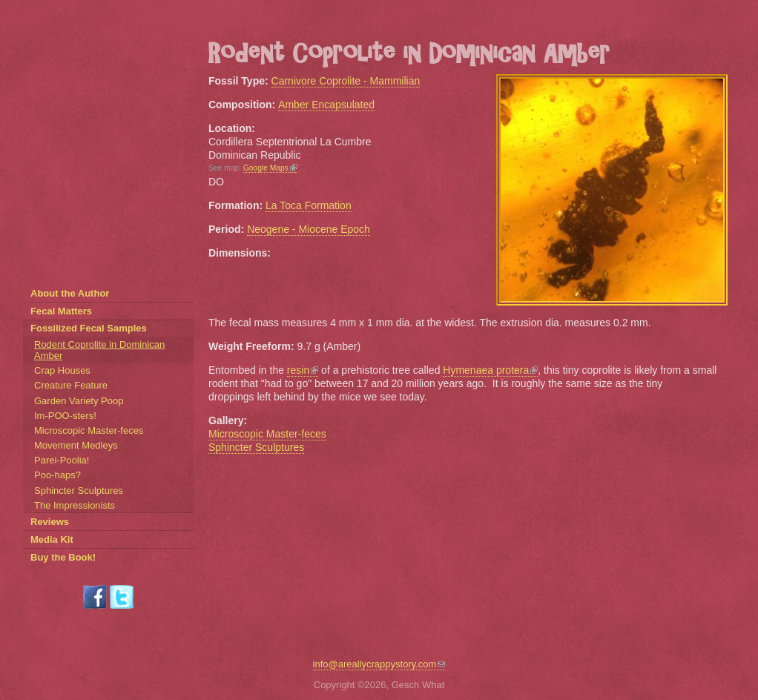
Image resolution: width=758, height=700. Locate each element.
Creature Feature (71, 385)
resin (303, 370)
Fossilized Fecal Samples (89, 328)
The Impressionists (75, 505)
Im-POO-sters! (65, 416)
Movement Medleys (76, 445)
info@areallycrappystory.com (379, 664)
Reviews (50, 522)
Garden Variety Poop (79, 401)
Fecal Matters (61, 311)
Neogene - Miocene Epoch (309, 229)
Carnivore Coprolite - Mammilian (346, 81)
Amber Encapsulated (326, 105)
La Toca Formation (309, 205)
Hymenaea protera (490, 370)
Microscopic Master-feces (267, 434)
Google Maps (270, 168)
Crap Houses (62, 370)
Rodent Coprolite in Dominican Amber (99, 350)
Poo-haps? (57, 475)
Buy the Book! (63, 557)
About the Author (70, 293)
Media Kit (52, 539)
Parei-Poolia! (62, 460)
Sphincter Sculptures (256, 447)
